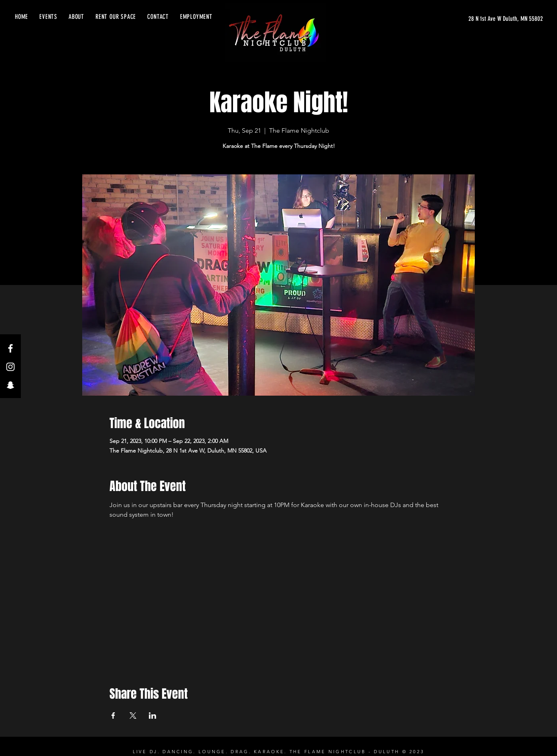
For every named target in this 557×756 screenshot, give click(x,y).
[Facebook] (10, 348)
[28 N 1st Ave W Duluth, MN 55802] (506, 19)
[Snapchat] (10, 385)
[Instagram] (10, 367)
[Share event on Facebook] (113, 716)
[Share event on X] (133, 716)
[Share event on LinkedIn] (153, 716)
